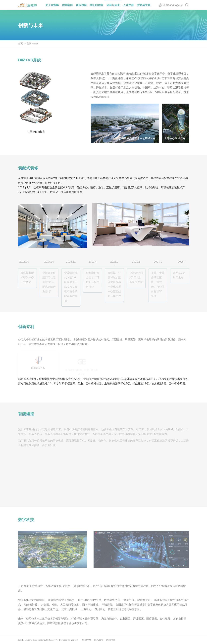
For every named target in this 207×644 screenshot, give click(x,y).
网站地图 (111, 640)
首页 (20, 44)
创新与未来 (33, 44)
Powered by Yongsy (68, 640)
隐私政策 (99, 640)
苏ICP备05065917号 (48, 640)
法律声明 (87, 640)
